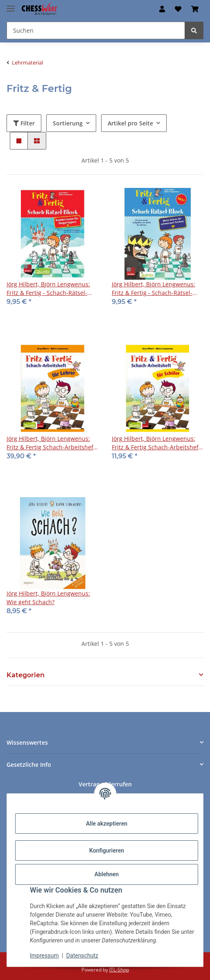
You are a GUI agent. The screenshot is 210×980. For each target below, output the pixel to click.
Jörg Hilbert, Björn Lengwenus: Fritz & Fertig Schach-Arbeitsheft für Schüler (156, 443)
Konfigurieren (107, 851)
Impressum (44, 955)
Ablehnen (107, 874)
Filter (24, 123)
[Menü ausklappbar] (11, 5)
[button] (162, 9)
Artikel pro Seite (130, 123)
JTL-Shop (119, 970)
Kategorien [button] (26, 675)
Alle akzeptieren (107, 824)
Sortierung (68, 123)
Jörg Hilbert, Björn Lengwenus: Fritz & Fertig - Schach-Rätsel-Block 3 (48, 289)
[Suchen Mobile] (96, 30)
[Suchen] (194, 30)
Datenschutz (82, 955)
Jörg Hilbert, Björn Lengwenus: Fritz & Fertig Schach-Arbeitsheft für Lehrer (51, 443)
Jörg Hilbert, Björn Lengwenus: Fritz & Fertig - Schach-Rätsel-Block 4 (154, 289)
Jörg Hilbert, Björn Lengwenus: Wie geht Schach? (48, 598)
